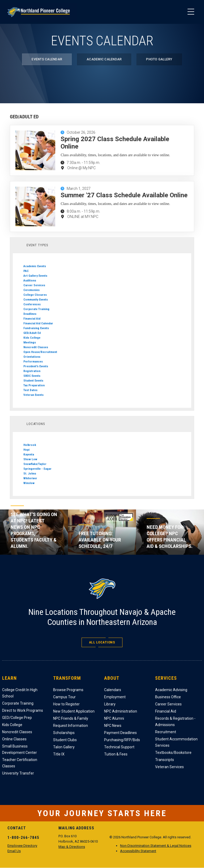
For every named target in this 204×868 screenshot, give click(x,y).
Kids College (32, 338)
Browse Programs (68, 690)
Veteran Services (169, 767)
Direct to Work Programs (23, 710)
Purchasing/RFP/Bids (122, 740)
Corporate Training (36, 309)
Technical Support (119, 747)
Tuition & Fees (116, 754)
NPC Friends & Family (71, 718)
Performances (33, 361)
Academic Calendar (104, 59)
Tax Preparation (34, 385)
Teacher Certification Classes (20, 763)
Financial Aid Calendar (38, 323)
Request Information (71, 726)
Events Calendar (47, 59)
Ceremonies (31, 290)
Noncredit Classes (36, 347)
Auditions (30, 280)
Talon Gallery (64, 747)
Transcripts (165, 760)
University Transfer (18, 773)
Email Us (14, 851)
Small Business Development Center (20, 749)
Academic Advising (171, 690)
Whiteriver (30, 478)
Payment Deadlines (120, 733)
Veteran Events (33, 395)
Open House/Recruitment (40, 352)
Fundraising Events (36, 328)
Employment (115, 697)
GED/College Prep (17, 718)
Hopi (26, 450)
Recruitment (166, 732)
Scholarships (64, 733)
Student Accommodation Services (176, 742)
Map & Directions (72, 847)
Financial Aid (32, 319)
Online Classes (14, 739)
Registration (32, 371)
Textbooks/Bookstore (173, 753)
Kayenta (29, 454)
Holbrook (30, 445)
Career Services (34, 285)
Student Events (33, 381)
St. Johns (30, 473)
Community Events (36, 299)
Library (110, 704)
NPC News (113, 726)
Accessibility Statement (138, 851)
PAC (26, 271)
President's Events (36, 366)
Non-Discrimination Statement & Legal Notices (156, 846)
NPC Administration (121, 711)
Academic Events (35, 266)
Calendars (113, 690)
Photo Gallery (159, 59)
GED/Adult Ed (32, 333)
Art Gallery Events (35, 276)
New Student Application (74, 711)
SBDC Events (32, 376)
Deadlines (30, 314)
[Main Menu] (191, 12)
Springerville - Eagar (37, 469)
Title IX (59, 754)
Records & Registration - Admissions (175, 722)
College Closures (35, 295)
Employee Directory (22, 846)
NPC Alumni (114, 718)
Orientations (32, 357)
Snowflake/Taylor (35, 464)
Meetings (30, 342)
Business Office (168, 697)
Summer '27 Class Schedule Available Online (124, 195)
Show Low (30, 459)
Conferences (32, 304)
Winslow (29, 483)
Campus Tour (64, 697)
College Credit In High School (20, 693)
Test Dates (30, 390)
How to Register (66, 704)
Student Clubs (65, 740)
